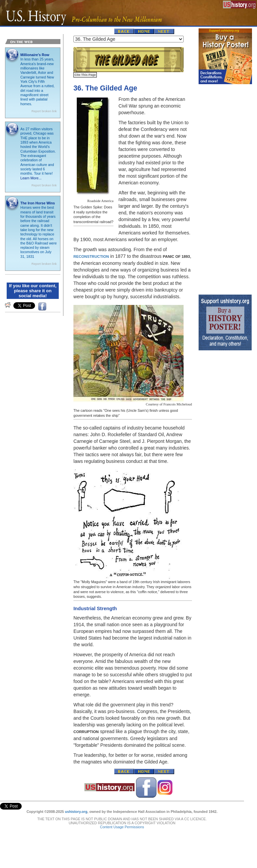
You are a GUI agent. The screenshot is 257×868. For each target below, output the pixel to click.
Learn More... (31, 178)
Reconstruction (91, 256)
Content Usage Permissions (122, 824)
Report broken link (44, 111)
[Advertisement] (225, 188)
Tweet (5, 805)
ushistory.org (76, 809)
